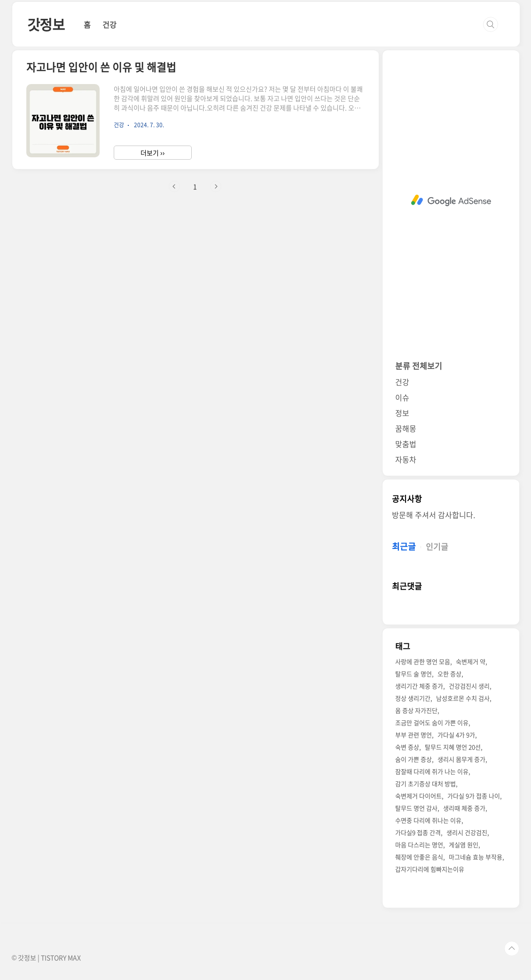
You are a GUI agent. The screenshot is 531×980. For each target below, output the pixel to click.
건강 (109, 24)
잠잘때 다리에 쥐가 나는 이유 (432, 771)
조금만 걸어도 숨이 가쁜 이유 (432, 722)
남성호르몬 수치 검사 (463, 698)
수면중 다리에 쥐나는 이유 (428, 820)
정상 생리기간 (413, 698)
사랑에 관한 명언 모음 (423, 661)
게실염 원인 (464, 845)
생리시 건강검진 (467, 832)
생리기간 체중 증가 (419, 686)
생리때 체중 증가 (464, 808)
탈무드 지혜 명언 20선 (453, 747)
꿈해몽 (406, 428)
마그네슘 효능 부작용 (476, 857)
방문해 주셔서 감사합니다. (433, 515)
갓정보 (46, 24)
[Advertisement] (451, 201)
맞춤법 (406, 444)
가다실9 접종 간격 (418, 832)
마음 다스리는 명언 (419, 845)
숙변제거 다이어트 (418, 796)
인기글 (437, 546)
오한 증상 (449, 674)
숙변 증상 (407, 747)
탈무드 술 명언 (414, 674)
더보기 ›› (152, 153)
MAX (74, 957)
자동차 (406, 459)
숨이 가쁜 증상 (414, 759)
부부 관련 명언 (414, 735)
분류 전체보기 (419, 366)
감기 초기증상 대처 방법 (426, 783)
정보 (402, 413)
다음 (216, 186)
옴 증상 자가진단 (416, 710)
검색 (491, 24)
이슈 (402, 397)
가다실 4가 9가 (456, 735)
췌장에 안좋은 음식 (419, 857)
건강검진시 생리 (469, 686)
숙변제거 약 (471, 661)
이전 (174, 186)
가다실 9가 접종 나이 (474, 796)
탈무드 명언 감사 (416, 808)
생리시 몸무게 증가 (461, 759)
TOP (512, 949)
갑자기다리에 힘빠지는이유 (430, 869)
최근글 (404, 546)
